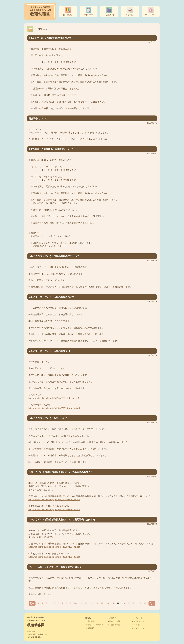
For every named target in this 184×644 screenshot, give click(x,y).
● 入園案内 (112, 618)
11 (81, 603)
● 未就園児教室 (114, 625)
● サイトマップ (138, 628)
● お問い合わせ (138, 621)
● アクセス (136, 625)
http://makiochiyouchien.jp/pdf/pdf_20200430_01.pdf (54, 547)
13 (91, 603)
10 (75, 603)
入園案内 (109, 15)
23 (145, 603)
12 (86, 603)
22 (140, 603)
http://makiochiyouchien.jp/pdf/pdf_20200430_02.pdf (54, 557)
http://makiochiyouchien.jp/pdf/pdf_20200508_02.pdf (54, 510)
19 (124, 603)
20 (129, 603)
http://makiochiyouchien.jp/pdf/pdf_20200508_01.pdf (54, 499)
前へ (32, 603)
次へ (152, 603)
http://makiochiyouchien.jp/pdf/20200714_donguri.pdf (54, 408)
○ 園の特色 (90, 621)
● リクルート (137, 618)
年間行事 (89, 15)
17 (113, 603)
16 (107, 603)
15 (102, 603)
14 (97, 603)
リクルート (151, 15)
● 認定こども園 (114, 621)
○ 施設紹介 (90, 628)
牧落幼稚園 (40, 11)
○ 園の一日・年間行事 (95, 625)
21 (134, 603)
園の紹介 (68, 15)
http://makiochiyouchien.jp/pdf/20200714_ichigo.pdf (54, 398)
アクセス (130, 15)
